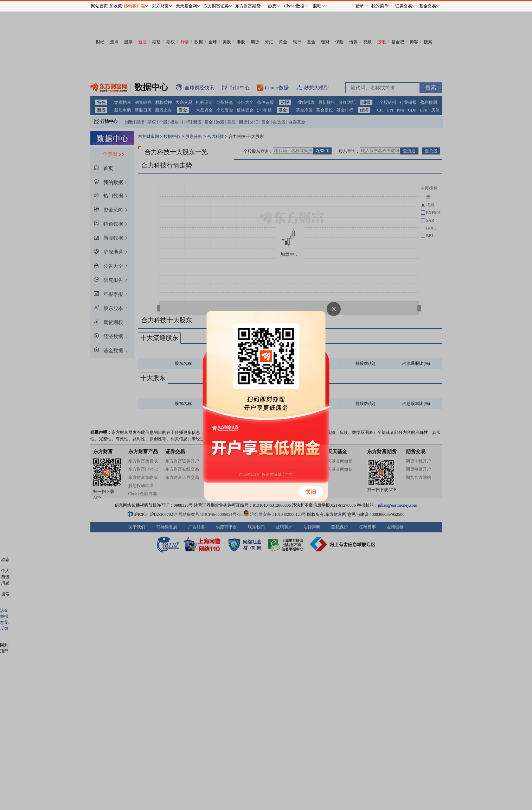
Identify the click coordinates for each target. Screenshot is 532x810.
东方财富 (160, 6)
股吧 (317, 6)
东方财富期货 (248, 6)
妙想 (272, 6)
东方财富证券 (216, 6)
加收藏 (116, 6)
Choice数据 (295, 6)
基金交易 (428, 6)
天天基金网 (186, 6)
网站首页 (100, 6)
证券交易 (404, 6)
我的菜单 (380, 6)
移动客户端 (134, 6)
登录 (359, 6)
